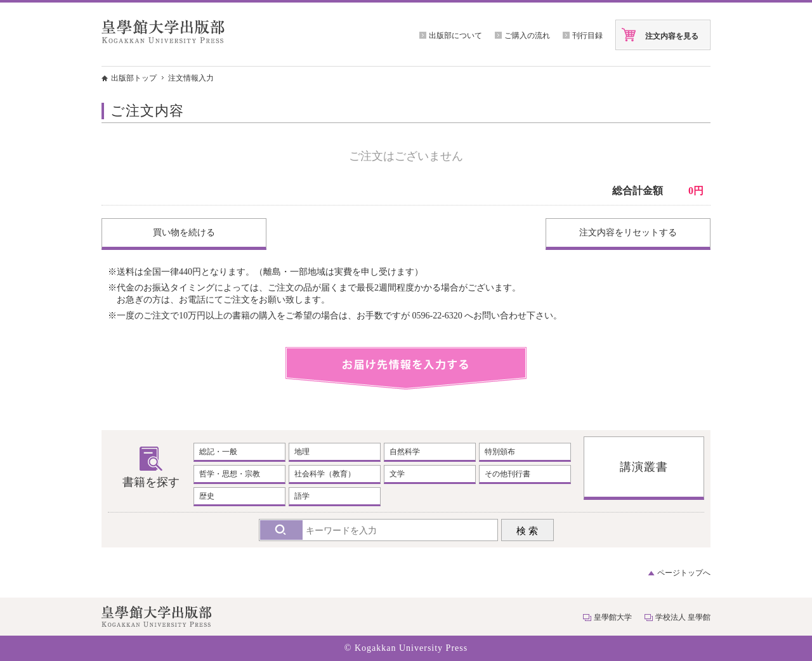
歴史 (207, 496)
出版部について (455, 36)
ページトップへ (684, 573)
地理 (302, 452)
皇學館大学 (613, 617)
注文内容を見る (672, 36)
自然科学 (405, 452)
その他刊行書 (507, 474)
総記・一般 (218, 452)
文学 (397, 474)
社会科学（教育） (325, 474)
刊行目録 (587, 36)
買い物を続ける (184, 232)
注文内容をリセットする (628, 232)
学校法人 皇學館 (683, 617)
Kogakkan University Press (411, 648)
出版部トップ (134, 78)
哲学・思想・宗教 (230, 474)
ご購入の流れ (527, 36)
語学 (302, 496)
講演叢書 (644, 467)
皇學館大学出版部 (163, 31)
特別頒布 (500, 452)
